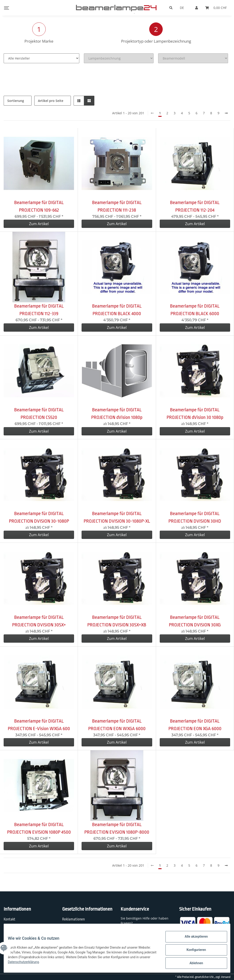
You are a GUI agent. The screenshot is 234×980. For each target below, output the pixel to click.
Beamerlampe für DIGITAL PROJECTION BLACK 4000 (117, 310)
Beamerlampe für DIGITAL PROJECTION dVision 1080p (117, 414)
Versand (226, 977)
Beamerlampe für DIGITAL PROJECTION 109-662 (39, 206)
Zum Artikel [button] (39, 224)
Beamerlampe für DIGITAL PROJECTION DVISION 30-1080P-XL (117, 517)
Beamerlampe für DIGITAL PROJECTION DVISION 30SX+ (39, 621)
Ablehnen (193, 964)
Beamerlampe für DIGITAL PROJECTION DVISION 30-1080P (39, 517)
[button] (79, 101)
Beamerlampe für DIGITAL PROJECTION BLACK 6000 (195, 310)
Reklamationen (73, 919)
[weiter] (226, 113)
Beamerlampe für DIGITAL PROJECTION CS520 (39, 414)
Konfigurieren (193, 952)
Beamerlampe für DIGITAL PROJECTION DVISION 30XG (195, 621)
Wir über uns (13, 928)
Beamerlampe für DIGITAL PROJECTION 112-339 (39, 310)
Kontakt (9, 919)
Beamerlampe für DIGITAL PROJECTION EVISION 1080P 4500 (39, 828)
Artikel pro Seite (51, 101)
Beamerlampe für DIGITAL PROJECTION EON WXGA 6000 (117, 725)
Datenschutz (72, 928)
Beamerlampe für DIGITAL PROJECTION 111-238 (117, 206)
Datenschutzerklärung (67, 964)
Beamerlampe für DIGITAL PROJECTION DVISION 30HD (195, 517)
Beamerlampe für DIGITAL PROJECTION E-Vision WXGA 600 (39, 725)
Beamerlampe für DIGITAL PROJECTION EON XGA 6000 (195, 725)
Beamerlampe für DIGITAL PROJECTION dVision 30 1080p (195, 414)
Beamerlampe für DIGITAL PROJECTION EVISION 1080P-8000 (117, 828)
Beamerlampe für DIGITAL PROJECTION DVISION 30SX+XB (117, 621)
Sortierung (16, 101)
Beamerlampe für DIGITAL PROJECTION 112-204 (195, 206)
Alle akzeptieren (193, 940)
